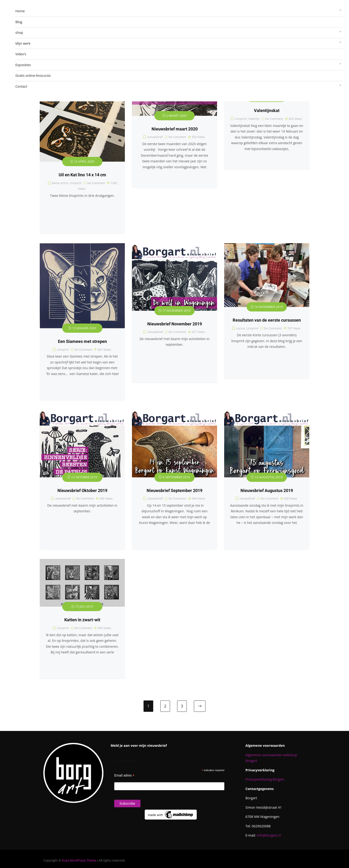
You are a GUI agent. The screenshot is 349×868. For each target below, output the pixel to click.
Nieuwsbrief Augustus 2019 (267, 491)
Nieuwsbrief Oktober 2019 (82, 491)
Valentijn (254, 119)
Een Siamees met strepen (82, 341)
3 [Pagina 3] (182, 706)
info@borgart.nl (269, 835)
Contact (21, 86)
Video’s (21, 54)
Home (20, 11)
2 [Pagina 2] (165, 706)
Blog (19, 22)
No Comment (96, 183)
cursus (241, 328)
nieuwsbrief (155, 137)
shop (19, 32)
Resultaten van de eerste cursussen (267, 320)
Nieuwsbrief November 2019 (175, 324)
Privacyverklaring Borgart (265, 779)
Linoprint (76, 183)
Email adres (124, 775)
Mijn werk (23, 43)
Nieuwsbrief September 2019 (174, 491)
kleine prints (60, 183)
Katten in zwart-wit (82, 620)
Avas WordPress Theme (79, 860)
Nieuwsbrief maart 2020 (175, 129)
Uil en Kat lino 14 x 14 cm (82, 175)
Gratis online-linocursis (33, 76)
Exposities (23, 65)
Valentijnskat (267, 111)
